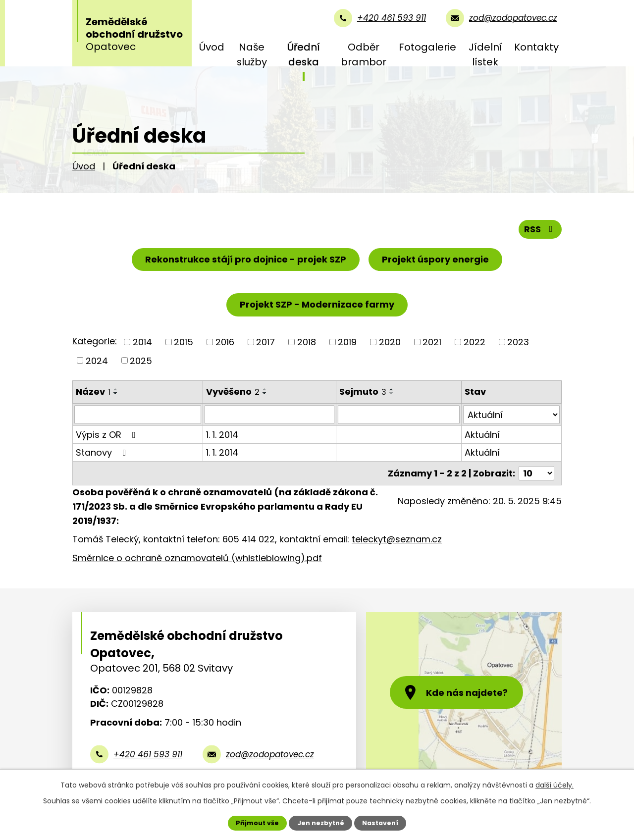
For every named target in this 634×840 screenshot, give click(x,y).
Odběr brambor (364, 54)
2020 (390, 342)
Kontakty (536, 47)
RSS (540, 229)
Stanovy (103, 452)
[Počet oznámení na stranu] (536, 473)
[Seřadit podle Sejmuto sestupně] (392, 393)
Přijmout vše (257, 823)
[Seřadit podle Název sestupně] (116, 393)
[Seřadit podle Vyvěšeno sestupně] (265, 393)
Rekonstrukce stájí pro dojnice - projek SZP (246, 259)
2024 (97, 360)
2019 (347, 342)
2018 (307, 342)
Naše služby (252, 54)
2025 (141, 360)
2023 (518, 342)
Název (93, 392)
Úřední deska (304, 54)
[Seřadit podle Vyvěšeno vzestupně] (265, 389)
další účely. (555, 785)
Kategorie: (95, 341)
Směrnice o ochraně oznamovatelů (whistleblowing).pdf (197, 558)
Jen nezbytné (321, 823)
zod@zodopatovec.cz (270, 754)
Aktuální (482, 435)
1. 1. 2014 (222, 435)
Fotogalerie (427, 47)
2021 (432, 342)
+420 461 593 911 (148, 754)
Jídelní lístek (485, 54)
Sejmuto (363, 392)
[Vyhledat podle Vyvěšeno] (269, 415)
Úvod (212, 47)
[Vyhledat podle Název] (138, 415)
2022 (475, 342)
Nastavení (380, 823)
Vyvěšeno (233, 392)
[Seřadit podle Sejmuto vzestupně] (392, 389)
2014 (142, 342)
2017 (265, 342)
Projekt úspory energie (435, 259)
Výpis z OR (108, 435)
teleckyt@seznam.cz (397, 539)
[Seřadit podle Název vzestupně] (116, 389)
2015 (184, 342)
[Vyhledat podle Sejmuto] (399, 415)
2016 (225, 342)
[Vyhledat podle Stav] (511, 415)
